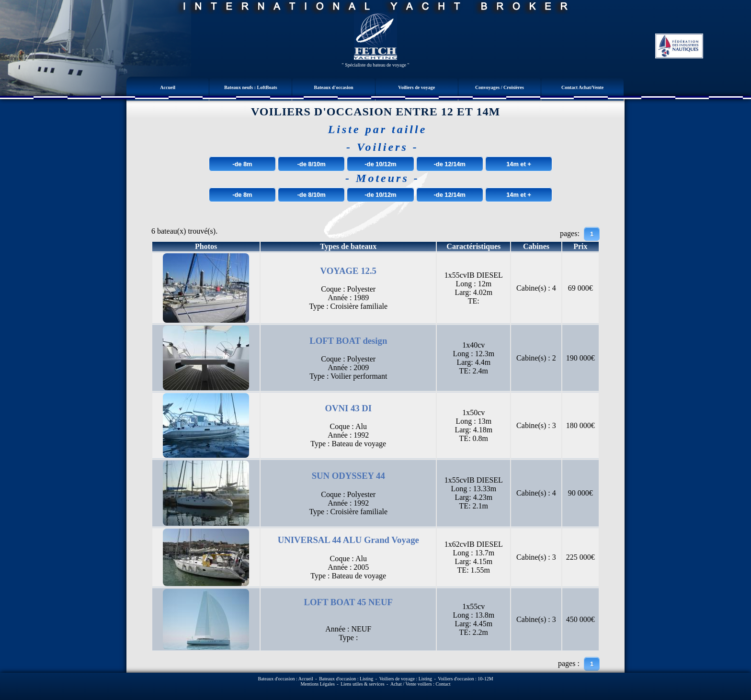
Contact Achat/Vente (582, 87)
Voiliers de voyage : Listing (406, 679)
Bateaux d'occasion (334, 87)
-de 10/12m (380, 164)
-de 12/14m (450, 164)
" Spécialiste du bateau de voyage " (376, 65)
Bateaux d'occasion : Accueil (285, 679)
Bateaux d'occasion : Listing (346, 679)
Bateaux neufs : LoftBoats (251, 87)
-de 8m (242, 164)
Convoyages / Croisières (500, 87)
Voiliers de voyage (416, 87)
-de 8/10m (312, 164)
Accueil (168, 87)
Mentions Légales (317, 684)
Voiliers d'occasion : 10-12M (465, 679)
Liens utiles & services (362, 684)
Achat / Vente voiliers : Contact (421, 684)
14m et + (519, 164)
